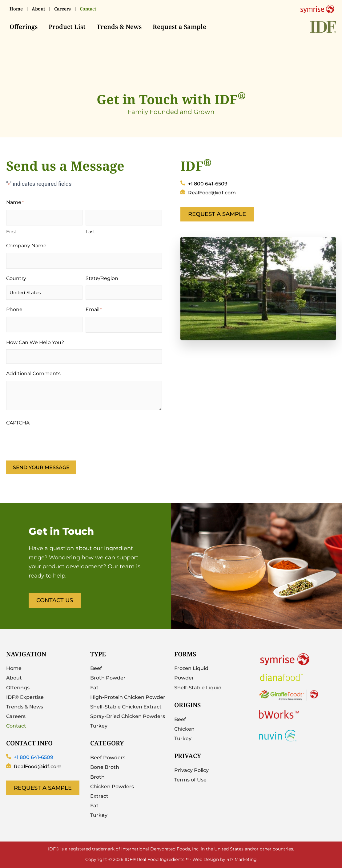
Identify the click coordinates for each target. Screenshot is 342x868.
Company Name (26, 246)
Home (16, 9)
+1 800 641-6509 (34, 757)
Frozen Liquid (191, 669)
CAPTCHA (18, 423)
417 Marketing (242, 859)
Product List (67, 27)
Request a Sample (179, 27)
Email (94, 310)
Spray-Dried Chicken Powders (128, 716)
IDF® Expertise (25, 697)
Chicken (184, 729)
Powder (184, 678)
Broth (97, 777)
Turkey (99, 726)
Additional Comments (33, 373)
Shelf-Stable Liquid (198, 688)
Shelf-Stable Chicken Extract (126, 707)
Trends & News (119, 27)
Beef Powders (108, 758)
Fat (94, 688)
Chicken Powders (112, 787)
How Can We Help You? (35, 342)
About (38, 9)
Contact (88, 9)
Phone (14, 309)
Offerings (24, 27)
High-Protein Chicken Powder (128, 697)
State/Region (102, 278)
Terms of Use (190, 780)
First (11, 231)
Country (16, 278)
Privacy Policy (191, 770)
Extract (99, 796)
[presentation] (53, 442)
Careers (62, 9)
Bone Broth (105, 767)
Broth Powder (108, 678)
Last (90, 231)
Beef (96, 669)
